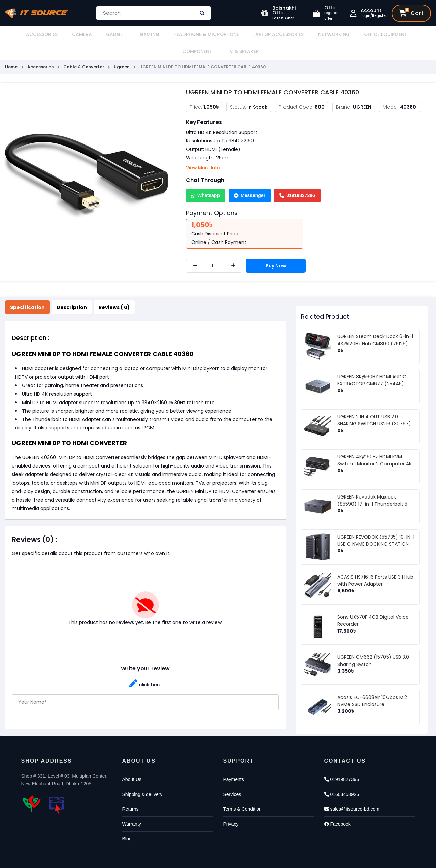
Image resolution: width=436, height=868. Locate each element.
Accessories (27, 35)
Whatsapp (206, 179)
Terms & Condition (242, 792)
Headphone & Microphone (167, 35)
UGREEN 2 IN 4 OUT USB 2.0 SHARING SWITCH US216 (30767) (374, 403)
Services (232, 777)
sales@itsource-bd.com (352, 792)
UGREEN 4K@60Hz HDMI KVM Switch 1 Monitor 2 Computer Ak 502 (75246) (374, 447)
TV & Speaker (410, 35)
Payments (234, 763)
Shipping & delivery (142, 777)
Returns (130, 792)
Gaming (117, 35)
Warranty (132, 807)
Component (371, 35)
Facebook (338, 807)
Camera (61, 35)
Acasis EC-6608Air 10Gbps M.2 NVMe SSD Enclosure (372, 684)
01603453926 (342, 777)
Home (11, 50)
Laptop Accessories (232, 35)
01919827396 (297, 179)
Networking (280, 35)
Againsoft (269, 857)
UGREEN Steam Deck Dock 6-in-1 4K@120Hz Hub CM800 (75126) (375, 323)
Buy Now (276, 249)
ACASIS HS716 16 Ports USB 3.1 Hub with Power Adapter (375, 564)
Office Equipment (326, 35)
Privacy (231, 807)
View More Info (203, 151)
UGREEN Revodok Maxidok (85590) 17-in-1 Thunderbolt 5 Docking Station (372, 487)
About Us (132, 763)
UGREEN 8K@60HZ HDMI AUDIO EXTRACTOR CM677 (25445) (372, 363)
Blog (127, 822)
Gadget (89, 35)
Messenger (250, 179)
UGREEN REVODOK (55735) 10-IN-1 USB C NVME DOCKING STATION (376, 524)
